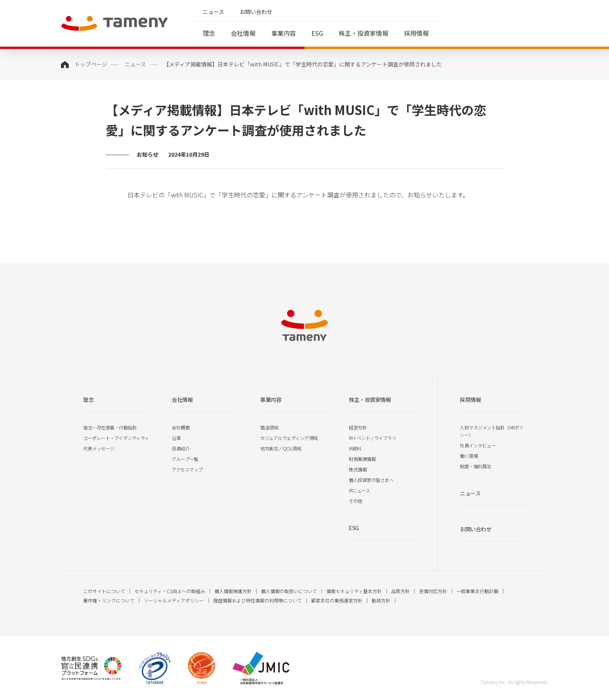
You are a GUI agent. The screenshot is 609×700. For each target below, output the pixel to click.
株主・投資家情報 (364, 33)
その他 (356, 501)
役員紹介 (181, 448)
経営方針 (358, 427)
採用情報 (416, 33)
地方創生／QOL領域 (281, 448)
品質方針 (400, 591)
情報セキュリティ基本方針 (354, 591)
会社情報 (243, 33)
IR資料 (355, 448)
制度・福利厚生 (476, 466)
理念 (209, 33)
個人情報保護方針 (233, 591)
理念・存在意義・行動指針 (110, 427)
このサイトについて (104, 591)
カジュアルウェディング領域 (289, 438)
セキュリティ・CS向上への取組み (170, 591)
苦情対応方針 (433, 591)
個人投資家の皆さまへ (371, 480)
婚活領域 (269, 427)
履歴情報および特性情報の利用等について (258, 600)
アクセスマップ (187, 469)
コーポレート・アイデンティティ (116, 438)
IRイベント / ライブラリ (372, 438)
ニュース (213, 12)
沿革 (176, 438)
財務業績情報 (362, 459)
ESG (317, 33)
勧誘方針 (381, 600)
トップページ (91, 64)
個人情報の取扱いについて (289, 591)
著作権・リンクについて (109, 600)
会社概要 (181, 427)
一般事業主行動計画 (477, 591)
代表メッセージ (99, 448)
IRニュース (359, 490)
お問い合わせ (256, 12)
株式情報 (358, 469)
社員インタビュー (478, 445)
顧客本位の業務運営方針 (337, 600)
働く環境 (469, 456)
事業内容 (284, 33)
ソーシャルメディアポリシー (174, 600)
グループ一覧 (185, 459)
